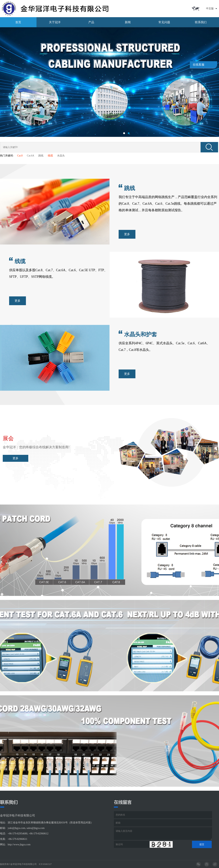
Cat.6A (30, 156)
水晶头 (61, 156)
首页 (18, 22)
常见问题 (164, 22)
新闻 (128, 22)
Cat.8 (20, 156)
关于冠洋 (55, 22)
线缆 (50, 156)
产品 (91, 22)
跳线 (41, 156)
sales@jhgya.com (35, 828)
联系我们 (201, 22)
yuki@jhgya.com (17, 828)
